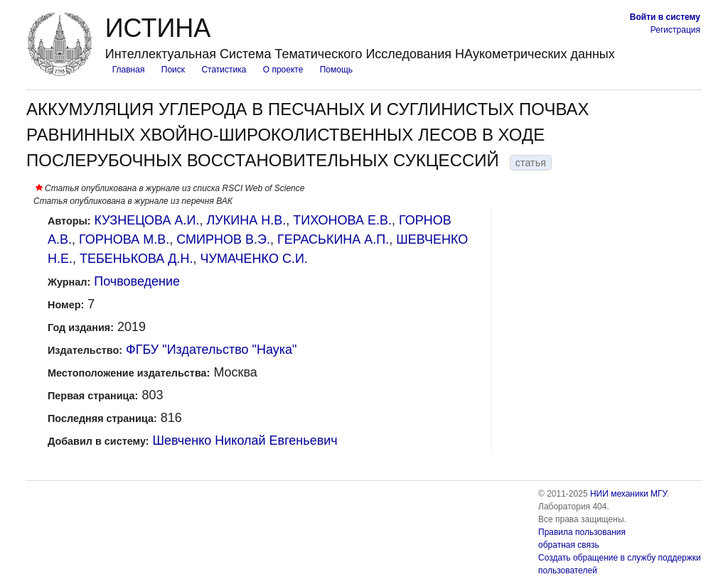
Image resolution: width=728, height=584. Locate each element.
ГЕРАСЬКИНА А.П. (333, 239)
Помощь (336, 70)
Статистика (224, 70)
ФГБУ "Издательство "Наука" (211, 350)
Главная (129, 70)
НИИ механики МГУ (628, 494)
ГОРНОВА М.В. (124, 239)
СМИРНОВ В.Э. (223, 239)
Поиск (173, 70)
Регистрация (675, 30)
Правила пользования (582, 532)
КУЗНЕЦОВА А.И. (147, 220)
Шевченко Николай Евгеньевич (245, 440)
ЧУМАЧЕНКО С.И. (254, 259)
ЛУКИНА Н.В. (247, 220)
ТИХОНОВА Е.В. (342, 220)
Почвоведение (137, 281)
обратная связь (569, 545)
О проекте (283, 70)
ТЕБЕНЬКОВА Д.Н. (136, 259)
